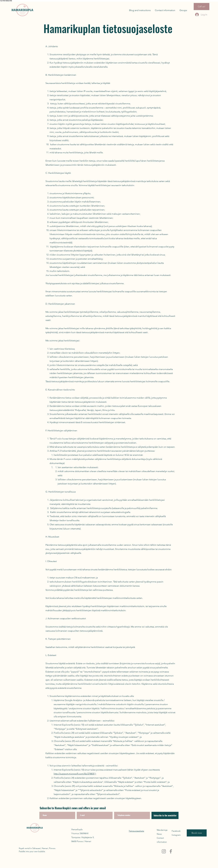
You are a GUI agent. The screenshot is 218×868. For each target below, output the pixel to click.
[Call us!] (202, 7)
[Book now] (197, 833)
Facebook (176, 831)
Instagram (176, 835)
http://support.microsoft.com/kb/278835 (74, 774)
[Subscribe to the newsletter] (165, 815)
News (159, 834)
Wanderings (162, 830)
